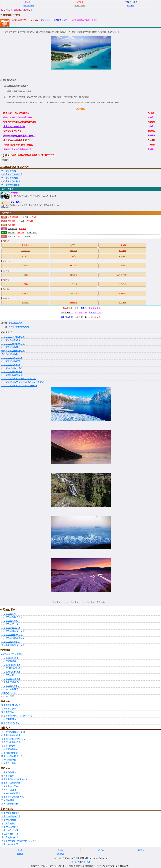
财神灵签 (11, 237)
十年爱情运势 (81, 313)
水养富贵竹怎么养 (10, 837)
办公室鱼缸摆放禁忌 (11, 347)
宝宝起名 (74, 293)
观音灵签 (25, 303)
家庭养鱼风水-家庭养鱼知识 (14, 779)
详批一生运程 (95, 313)
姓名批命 (74, 275)
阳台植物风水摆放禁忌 (12, 756)
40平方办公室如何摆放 (12, 654)
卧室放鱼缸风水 (16, 323)
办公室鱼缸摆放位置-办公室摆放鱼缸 (19, 379)
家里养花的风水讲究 (11, 705)
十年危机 (24, 217)
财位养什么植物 (9, 763)
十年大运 (11, 233)
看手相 (28, 237)
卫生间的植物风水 (10, 753)
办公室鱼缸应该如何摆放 (13, 344)
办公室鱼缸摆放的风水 (12, 358)
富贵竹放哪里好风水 (11, 817)
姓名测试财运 (67, 317)
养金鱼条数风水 (9, 772)
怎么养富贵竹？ (9, 824)
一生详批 (21, 233)
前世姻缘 (11, 221)
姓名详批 (33, 217)
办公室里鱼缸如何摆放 (12, 340)
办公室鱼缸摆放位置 (11, 361)
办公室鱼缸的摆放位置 (12, 175)
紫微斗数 (122, 256)
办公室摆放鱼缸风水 (11, 185)
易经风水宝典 (8, 696)
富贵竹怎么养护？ (10, 827)
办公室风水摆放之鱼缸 (12, 368)
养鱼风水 (18, 10)
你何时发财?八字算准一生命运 (84, 20)
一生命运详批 (29, 6)
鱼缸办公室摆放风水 (11, 354)
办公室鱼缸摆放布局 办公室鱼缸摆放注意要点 (23, 382)
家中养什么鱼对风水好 (12, 783)
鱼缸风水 (28, 10)
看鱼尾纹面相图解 (10, 804)
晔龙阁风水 (7, 10)
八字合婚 (11, 225)
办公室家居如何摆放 (11, 672)
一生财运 (25, 275)
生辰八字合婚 (81, 308)
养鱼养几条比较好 (10, 786)
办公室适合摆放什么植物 (13, 732)
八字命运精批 (13, 217)
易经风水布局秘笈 (10, 689)
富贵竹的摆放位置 (10, 844)
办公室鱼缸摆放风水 (11, 365)
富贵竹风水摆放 (9, 820)
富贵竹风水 (60, 854)
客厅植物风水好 (9, 760)
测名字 (20, 237)
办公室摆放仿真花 (10, 658)
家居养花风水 (8, 712)
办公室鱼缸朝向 (9, 675)
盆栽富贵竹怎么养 (10, 834)
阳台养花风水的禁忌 (11, 723)
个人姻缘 (122, 284)
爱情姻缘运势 (95, 308)
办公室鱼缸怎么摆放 (11, 181)
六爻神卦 (122, 303)
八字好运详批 (81, 317)
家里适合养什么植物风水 (13, 739)
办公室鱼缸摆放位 (10, 178)
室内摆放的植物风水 (11, 742)
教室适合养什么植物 (11, 735)
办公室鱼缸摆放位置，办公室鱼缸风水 (19, 386)
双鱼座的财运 (8, 800)
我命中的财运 (67, 313)
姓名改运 (22, 229)
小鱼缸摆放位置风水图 (19, 327)
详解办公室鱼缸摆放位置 (13, 351)
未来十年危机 (16, 202)
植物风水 (20, 854)
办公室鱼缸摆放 (9, 171)
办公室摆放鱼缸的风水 (12, 375)
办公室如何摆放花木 (11, 665)
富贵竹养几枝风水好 (11, 813)
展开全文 (81, 109)
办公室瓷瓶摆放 (9, 661)
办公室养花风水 (9, 719)
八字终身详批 (67, 308)
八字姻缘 (30, 221)
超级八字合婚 (95, 317)
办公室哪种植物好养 (11, 749)
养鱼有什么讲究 (9, 790)
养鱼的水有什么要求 (11, 793)
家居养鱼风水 (8, 776)
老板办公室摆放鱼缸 (11, 682)
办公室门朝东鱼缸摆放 (12, 668)
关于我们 (75, 862)
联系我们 (86, 862)
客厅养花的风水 (9, 709)
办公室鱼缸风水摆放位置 (13, 337)
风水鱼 (20, 850)
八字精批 (14, 193)
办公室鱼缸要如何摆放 (12, 372)
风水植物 (60, 850)
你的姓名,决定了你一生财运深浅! (25, 20)
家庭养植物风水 (9, 746)
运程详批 (25, 256)
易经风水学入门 (9, 693)
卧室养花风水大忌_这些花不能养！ (18, 716)
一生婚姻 (21, 221)
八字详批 (122, 266)
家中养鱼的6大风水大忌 (13, 797)
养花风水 (141, 850)
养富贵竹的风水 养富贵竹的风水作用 (19, 841)
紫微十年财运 (122, 275)
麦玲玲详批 (12, 229)
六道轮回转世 (32, 233)
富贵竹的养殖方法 (10, 831)
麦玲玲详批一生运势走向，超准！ (55, 20)
